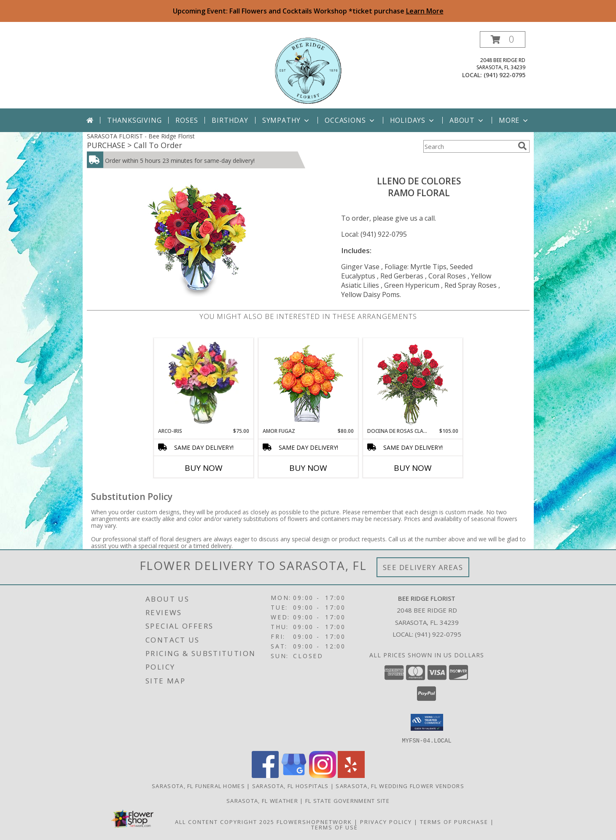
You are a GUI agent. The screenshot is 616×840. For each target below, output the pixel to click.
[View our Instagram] (323, 775)
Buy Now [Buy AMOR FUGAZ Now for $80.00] (308, 468)
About (467, 120)
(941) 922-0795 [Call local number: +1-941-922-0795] (504, 75)
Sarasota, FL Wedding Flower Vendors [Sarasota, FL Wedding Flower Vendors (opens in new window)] (400, 786)
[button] (503, 39)
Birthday (230, 120)
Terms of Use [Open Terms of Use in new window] (335, 827)
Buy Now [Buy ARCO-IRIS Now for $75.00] (204, 468)
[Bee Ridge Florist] (308, 70)
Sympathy (286, 120)
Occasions (350, 120)
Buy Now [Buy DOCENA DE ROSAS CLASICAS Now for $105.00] (413, 468)
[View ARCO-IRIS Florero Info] (203, 383)
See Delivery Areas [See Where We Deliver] (423, 567)
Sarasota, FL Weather (262, 800)
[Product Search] (469, 146)
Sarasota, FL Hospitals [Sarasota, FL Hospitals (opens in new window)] (291, 786)
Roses (187, 120)
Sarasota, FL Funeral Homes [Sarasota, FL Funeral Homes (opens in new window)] (198, 786)
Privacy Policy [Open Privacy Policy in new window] (386, 821)
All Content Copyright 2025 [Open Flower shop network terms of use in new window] (225, 821)
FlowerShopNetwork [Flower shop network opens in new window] (314, 821)
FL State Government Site (347, 800)
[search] (522, 146)
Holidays (413, 120)
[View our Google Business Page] (294, 775)
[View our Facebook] (265, 775)
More (514, 120)
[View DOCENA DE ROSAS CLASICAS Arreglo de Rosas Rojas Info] (413, 383)
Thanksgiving (134, 120)
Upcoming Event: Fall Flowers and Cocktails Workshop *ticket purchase (308, 11)
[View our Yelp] (351, 775)
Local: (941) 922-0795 (374, 234)
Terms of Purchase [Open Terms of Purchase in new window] (454, 821)
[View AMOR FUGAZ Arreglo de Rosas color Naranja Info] (308, 383)
